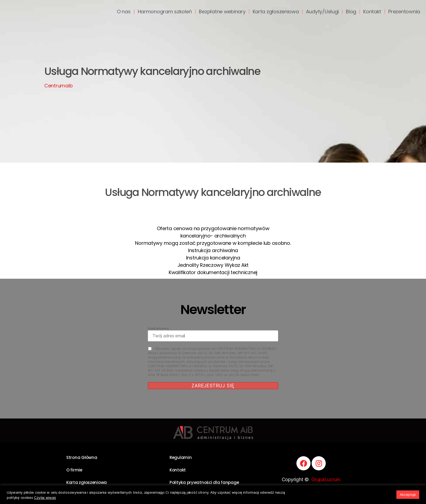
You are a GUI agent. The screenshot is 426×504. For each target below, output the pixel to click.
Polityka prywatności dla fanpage (204, 482)
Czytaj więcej (45, 497)
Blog (351, 12)
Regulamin (181, 457)
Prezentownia (404, 12)
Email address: (213, 334)
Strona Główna (82, 457)
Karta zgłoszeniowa (276, 12)
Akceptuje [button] (408, 495)
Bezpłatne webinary (222, 12)
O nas (124, 12)
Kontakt (372, 12)
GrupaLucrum (326, 479)
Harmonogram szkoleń (165, 12)
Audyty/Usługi (322, 12)
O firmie (74, 470)
